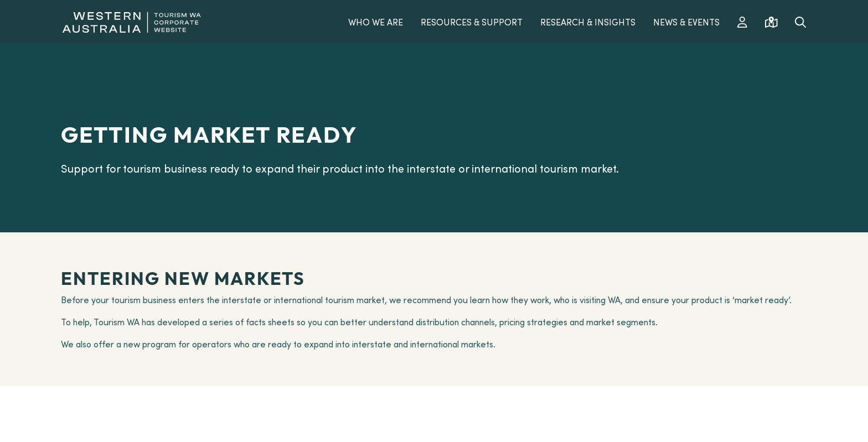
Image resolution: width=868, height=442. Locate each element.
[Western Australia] (131, 20)
